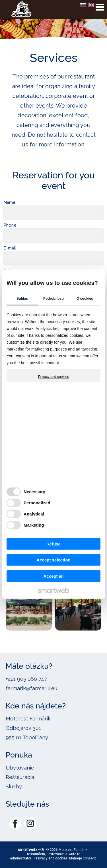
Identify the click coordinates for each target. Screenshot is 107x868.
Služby (14, 787)
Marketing (34, 525)
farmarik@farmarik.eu (31, 688)
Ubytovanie (20, 768)
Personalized (37, 503)
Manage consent (83, 858)
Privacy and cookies (54, 376)
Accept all (54, 576)
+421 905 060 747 (26, 679)
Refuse (53, 544)
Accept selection (53, 560)
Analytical (34, 514)
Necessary (34, 492)
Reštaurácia (20, 777)
